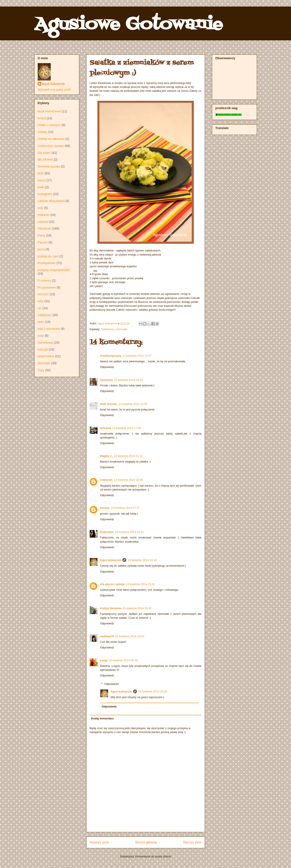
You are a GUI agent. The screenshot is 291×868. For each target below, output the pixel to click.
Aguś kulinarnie (111, 560)
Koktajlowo (45, 194)
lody (41, 208)
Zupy (41, 370)
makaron (44, 215)
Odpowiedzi (112, 684)
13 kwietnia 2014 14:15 (128, 380)
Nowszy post (99, 842)
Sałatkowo (107, 329)
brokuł (42, 118)
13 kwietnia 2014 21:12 (128, 456)
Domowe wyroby (49, 166)
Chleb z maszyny (49, 125)
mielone (43, 222)
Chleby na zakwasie (51, 139)
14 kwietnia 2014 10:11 (129, 532)
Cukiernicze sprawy (51, 146)
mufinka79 (107, 636)
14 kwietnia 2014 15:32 (140, 584)
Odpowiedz (107, 367)
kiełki (41, 187)
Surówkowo (46, 343)
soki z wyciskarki (49, 329)
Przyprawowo (47, 287)
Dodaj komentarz (102, 718)
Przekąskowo (47, 263)
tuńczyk (43, 349)
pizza (41, 249)
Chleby (42, 132)
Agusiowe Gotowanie (128, 25)
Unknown (106, 480)
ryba (41, 301)
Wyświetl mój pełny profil (54, 90)
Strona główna (146, 842)
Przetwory (44, 281)
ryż (40, 308)
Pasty (41, 235)
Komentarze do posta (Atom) (153, 856)
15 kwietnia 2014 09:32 (137, 608)
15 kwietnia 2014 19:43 (130, 636)
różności (43, 294)
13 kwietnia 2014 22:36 (128, 480)
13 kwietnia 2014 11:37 (137, 356)
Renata (105, 508)
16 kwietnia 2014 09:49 (153, 692)
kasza (42, 180)
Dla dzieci (44, 153)
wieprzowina (46, 356)
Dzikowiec (107, 532)
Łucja (104, 660)
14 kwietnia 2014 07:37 (125, 508)
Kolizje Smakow (111, 608)
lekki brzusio (109, 404)
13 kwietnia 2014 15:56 (133, 404)
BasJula (106, 428)
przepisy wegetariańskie (54, 270)
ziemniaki (121, 329)
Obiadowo (45, 228)
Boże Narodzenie (49, 111)
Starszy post (192, 842)
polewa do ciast (48, 256)
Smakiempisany (111, 356)
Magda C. (106, 456)
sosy (41, 336)
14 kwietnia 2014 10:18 (142, 560)
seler (41, 322)
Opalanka (106, 380)
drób (41, 173)
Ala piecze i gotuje (112, 584)
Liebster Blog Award (51, 201)
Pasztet (43, 242)
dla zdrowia (45, 159)
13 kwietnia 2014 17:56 (127, 428)
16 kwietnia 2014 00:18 (123, 660)
